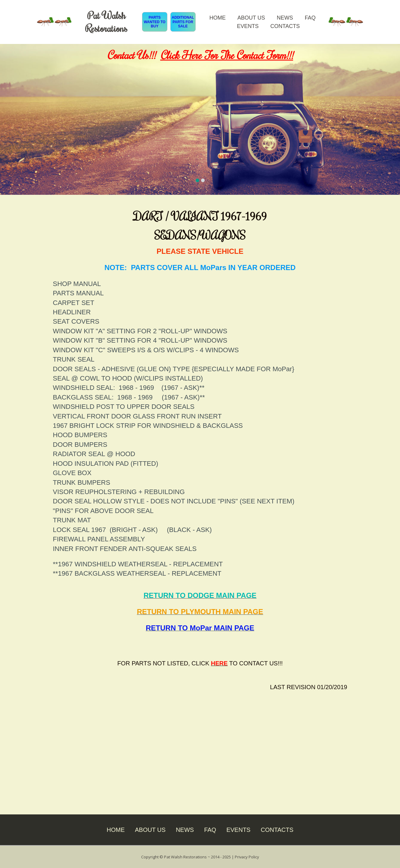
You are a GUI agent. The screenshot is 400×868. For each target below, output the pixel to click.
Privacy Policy (247, 857)
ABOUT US (251, 18)
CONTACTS (285, 26)
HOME (218, 18)
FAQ (310, 18)
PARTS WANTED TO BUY (155, 22)
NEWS (285, 18)
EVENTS (248, 26)
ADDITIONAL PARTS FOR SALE (183, 22)
